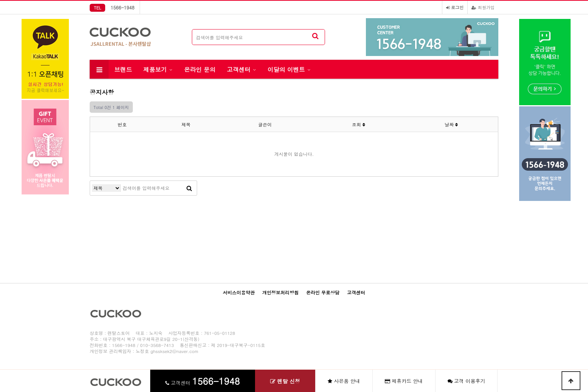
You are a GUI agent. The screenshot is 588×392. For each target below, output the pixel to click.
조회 (359, 124)
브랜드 (123, 69)
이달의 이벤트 (286, 69)
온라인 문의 (200, 69)
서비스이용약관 (239, 292)
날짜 (451, 124)
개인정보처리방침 (280, 292)
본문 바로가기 (0, 0)
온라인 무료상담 (323, 292)
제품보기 (155, 69)
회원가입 (483, 7)
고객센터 (239, 69)
